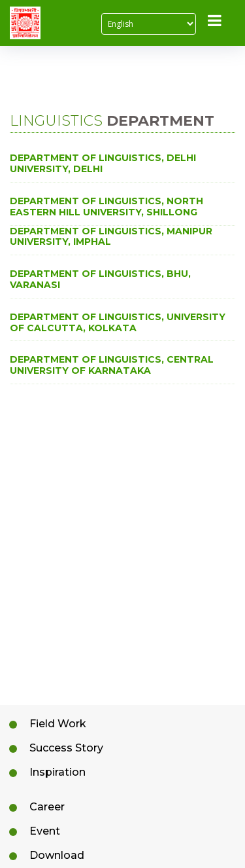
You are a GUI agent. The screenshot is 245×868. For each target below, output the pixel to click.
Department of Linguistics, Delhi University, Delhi (103, 164)
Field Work (58, 724)
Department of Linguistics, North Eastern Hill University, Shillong (106, 207)
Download (57, 855)
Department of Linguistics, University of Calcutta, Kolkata (118, 323)
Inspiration (57, 772)
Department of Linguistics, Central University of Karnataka (112, 365)
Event (45, 831)
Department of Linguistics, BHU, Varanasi (100, 280)
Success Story (66, 748)
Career (47, 807)
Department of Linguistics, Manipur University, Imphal (111, 237)
